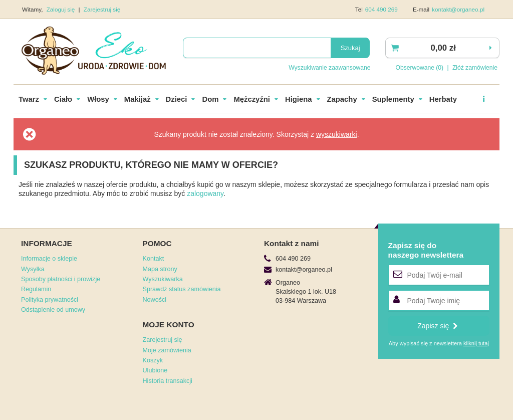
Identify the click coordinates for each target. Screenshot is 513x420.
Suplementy (393, 99)
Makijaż (138, 99)
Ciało (63, 99)
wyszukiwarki (337, 134)
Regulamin (36, 289)
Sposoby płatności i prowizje (61, 279)
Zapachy (342, 99)
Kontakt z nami (291, 243)
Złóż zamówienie (475, 68)
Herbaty (443, 99)
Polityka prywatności (50, 300)
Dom (210, 99)
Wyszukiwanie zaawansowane (329, 68)
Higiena (299, 99)
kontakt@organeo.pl (458, 9)
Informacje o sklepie (49, 259)
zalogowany (205, 193)
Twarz (29, 99)
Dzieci (177, 99)
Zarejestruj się (102, 9)
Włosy (98, 99)
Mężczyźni (252, 99)
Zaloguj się (62, 9)
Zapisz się (438, 326)
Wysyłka (33, 269)
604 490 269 (381, 9)
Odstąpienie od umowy (53, 310)
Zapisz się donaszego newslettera (426, 250)
